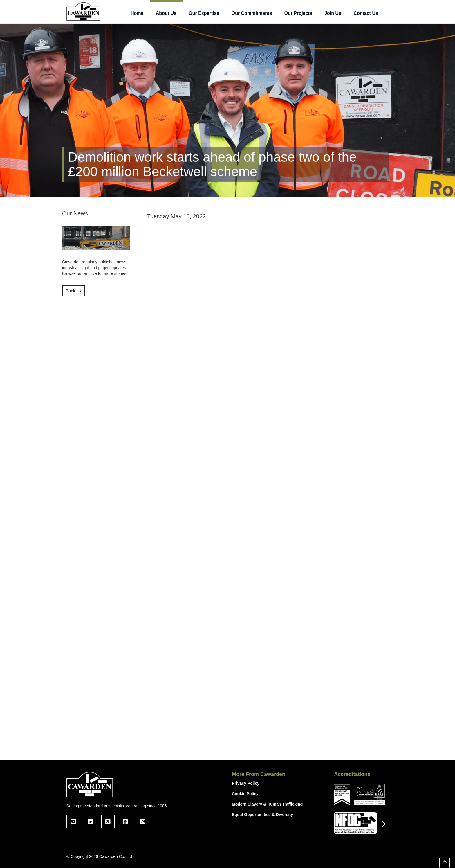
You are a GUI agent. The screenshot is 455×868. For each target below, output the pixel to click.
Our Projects (298, 13)
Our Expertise (204, 13)
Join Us (333, 13)
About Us (166, 13)
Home (137, 13)
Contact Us (366, 13)
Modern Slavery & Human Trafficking (267, 804)
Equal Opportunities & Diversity (262, 815)
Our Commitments (252, 13)
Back (70, 291)
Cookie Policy (245, 794)
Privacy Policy (246, 783)
